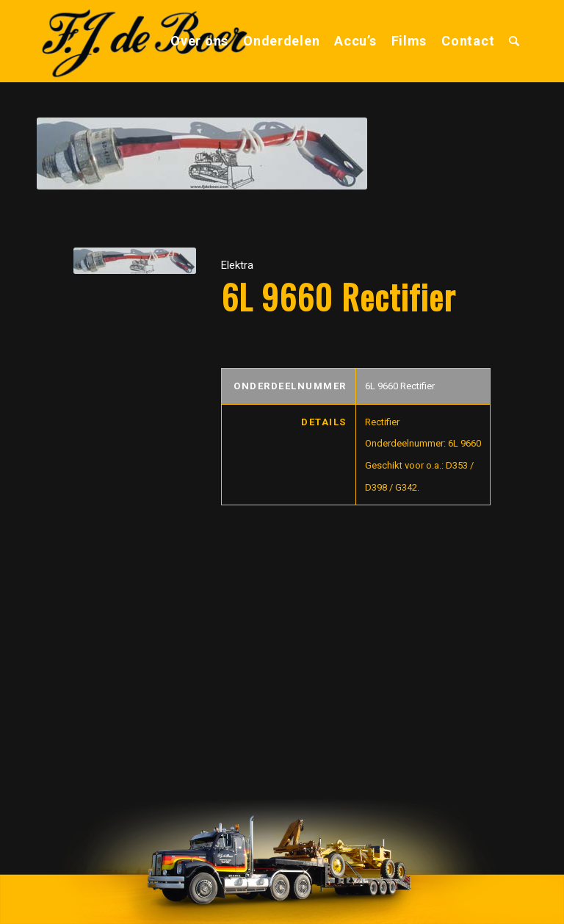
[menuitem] (199, 41)
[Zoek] (514, 41)
